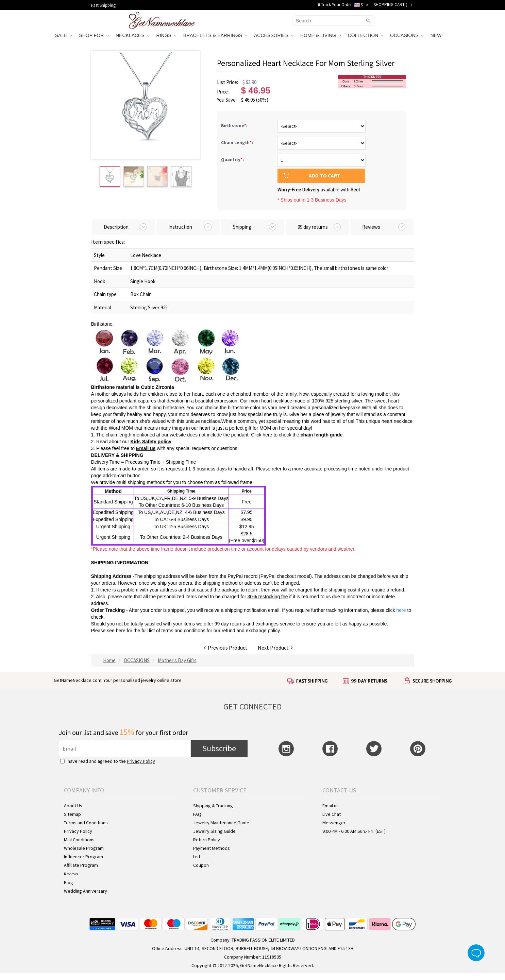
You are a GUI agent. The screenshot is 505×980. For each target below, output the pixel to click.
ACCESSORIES (274, 35)
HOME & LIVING (321, 35)
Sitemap (72, 814)
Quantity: (232, 160)
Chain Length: (238, 143)
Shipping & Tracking (213, 806)
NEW (437, 35)
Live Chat (332, 814)
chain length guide (322, 435)
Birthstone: (235, 126)
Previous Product (226, 648)
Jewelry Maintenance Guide (221, 823)
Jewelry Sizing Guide (214, 831)
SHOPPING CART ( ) (393, 5)
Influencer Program (83, 857)
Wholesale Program (84, 848)
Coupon (201, 865)
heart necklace (277, 401)
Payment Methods (212, 848)
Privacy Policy (141, 761)
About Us (73, 806)
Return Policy (207, 840)
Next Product (275, 648)
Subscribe (219, 748)
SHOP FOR (94, 35)
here (121, 631)
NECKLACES (132, 35)
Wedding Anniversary (86, 891)
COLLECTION (365, 35)
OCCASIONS (407, 35)
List (197, 857)
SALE (64, 35)
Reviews (71, 874)
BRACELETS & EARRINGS (215, 35)
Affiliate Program (81, 865)
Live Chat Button (476, 953)
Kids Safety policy (151, 442)
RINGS (166, 35)
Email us (146, 448)
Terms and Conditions (86, 823)
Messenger (334, 823)
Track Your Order (335, 5)
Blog (69, 882)
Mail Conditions (79, 840)
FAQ (197, 814)
